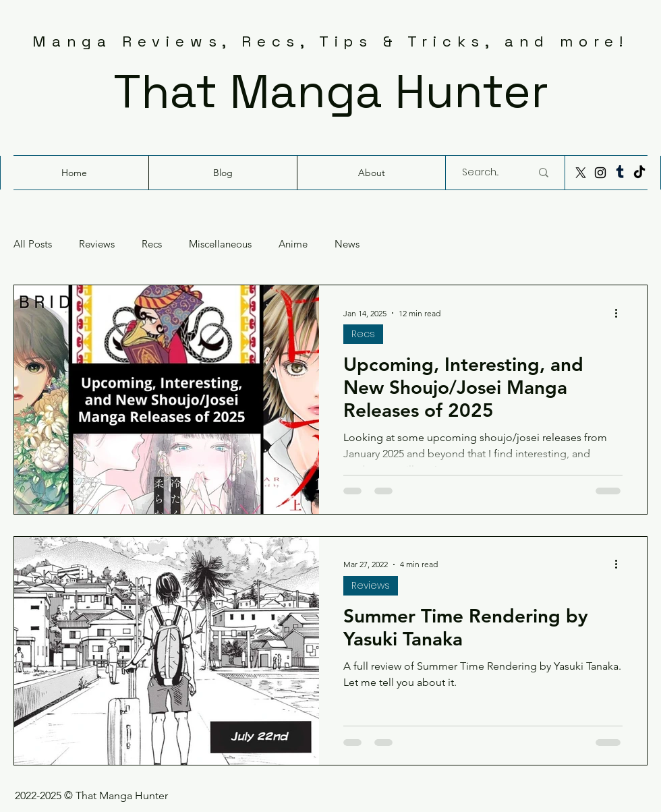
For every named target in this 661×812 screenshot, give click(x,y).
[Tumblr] (620, 173)
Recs (152, 244)
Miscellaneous (220, 244)
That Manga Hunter (331, 91)
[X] (581, 173)
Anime (293, 244)
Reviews (97, 244)
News (347, 244)
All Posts (33, 244)
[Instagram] (600, 173)
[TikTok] (639, 173)
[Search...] (486, 173)
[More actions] (621, 313)
